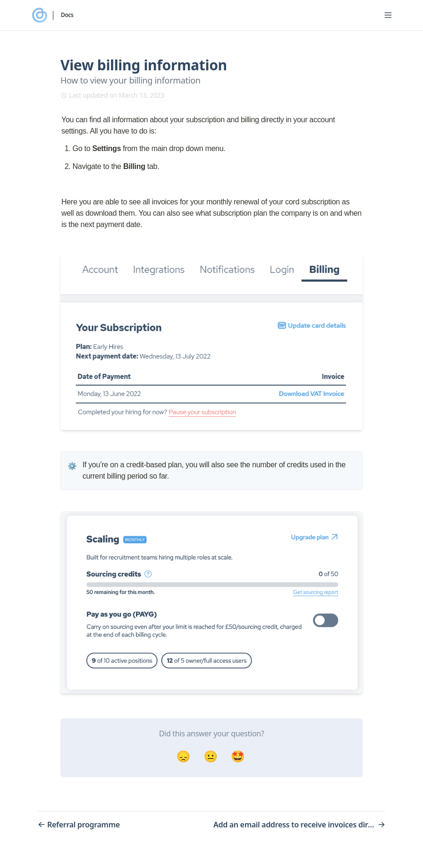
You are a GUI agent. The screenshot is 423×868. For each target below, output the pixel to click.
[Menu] (388, 15)
